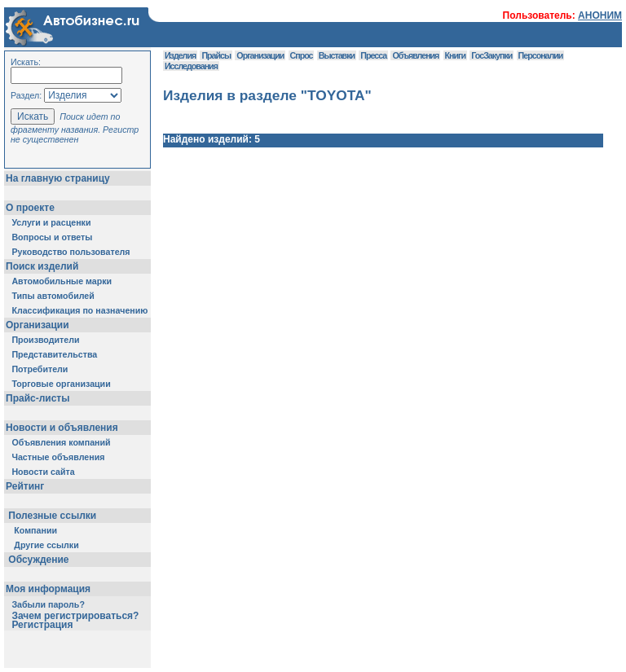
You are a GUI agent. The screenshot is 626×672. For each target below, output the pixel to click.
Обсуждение (39, 560)
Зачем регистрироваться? (75, 616)
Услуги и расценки (51, 222)
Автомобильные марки (62, 281)
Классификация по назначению (79, 310)
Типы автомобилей (53, 296)
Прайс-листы (37, 398)
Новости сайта (43, 472)
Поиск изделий (42, 266)
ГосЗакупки (492, 55)
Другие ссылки (46, 545)
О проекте (30, 208)
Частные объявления (58, 457)
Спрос (302, 55)
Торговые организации (61, 384)
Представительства (54, 354)
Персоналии (541, 55)
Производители (45, 340)
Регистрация (42, 625)
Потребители (40, 369)
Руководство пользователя (71, 252)
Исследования (191, 66)
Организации (37, 325)
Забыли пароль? (48, 604)
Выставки (337, 55)
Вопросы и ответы (52, 237)
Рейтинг (25, 486)
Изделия (180, 55)
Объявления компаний (61, 442)
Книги (455, 55)
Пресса (373, 55)
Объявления (415, 55)
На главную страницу (58, 178)
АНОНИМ (600, 15)
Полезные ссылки (53, 516)
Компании (35, 530)
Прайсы (216, 55)
